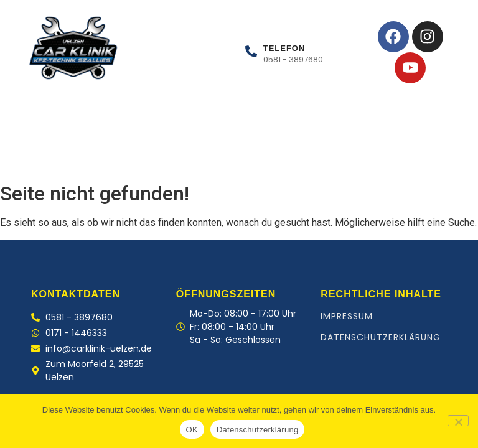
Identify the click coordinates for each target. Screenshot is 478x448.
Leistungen (105, 156)
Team (168, 156)
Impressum (347, 316)
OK (192, 430)
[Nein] (458, 421)
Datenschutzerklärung (381, 337)
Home (37, 156)
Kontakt (226, 156)
